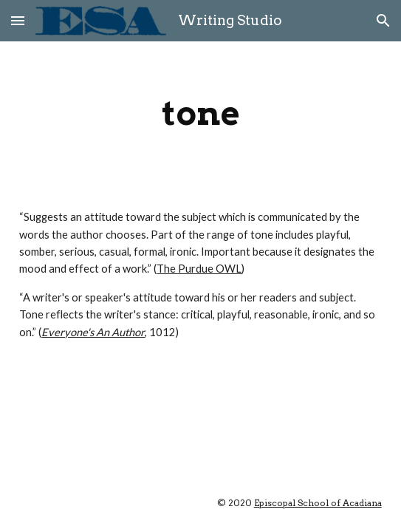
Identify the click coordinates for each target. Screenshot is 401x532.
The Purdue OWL (199, 269)
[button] (18, 20)
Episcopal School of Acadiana (318, 503)
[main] (200, 113)
